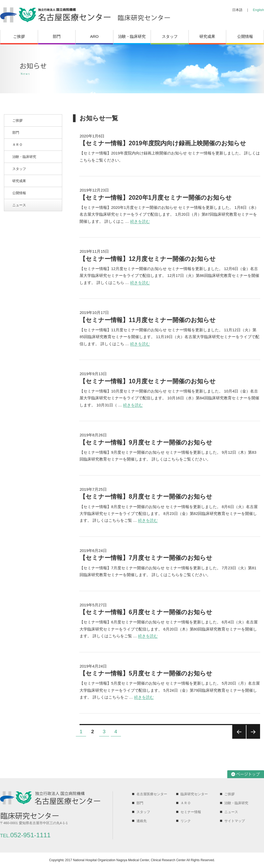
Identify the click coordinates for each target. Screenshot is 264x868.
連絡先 (142, 821)
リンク (186, 821)
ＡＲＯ (17, 145)
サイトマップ (235, 821)
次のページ (253, 732)
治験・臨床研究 (132, 36)
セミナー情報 (191, 812)
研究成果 (207, 36)
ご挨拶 (19, 36)
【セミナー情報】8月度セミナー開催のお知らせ (146, 497)
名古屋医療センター (152, 794)
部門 (57, 36)
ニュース (19, 205)
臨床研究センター (194, 794)
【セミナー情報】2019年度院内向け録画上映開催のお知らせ (163, 143)
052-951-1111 (25, 835)
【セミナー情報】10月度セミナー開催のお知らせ (148, 381)
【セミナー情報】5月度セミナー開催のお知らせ (146, 673)
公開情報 (245, 36)
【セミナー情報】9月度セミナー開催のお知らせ (146, 442)
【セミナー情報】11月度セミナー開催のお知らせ (148, 320)
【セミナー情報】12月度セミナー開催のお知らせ (148, 259)
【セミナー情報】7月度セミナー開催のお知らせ (146, 558)
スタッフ (170, 36)
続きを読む (140, 221)
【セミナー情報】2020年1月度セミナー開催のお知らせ (156, 198)
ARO (94, 36)
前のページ (239, 732)
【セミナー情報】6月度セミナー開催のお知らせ (146, 612)
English (258, 10)
